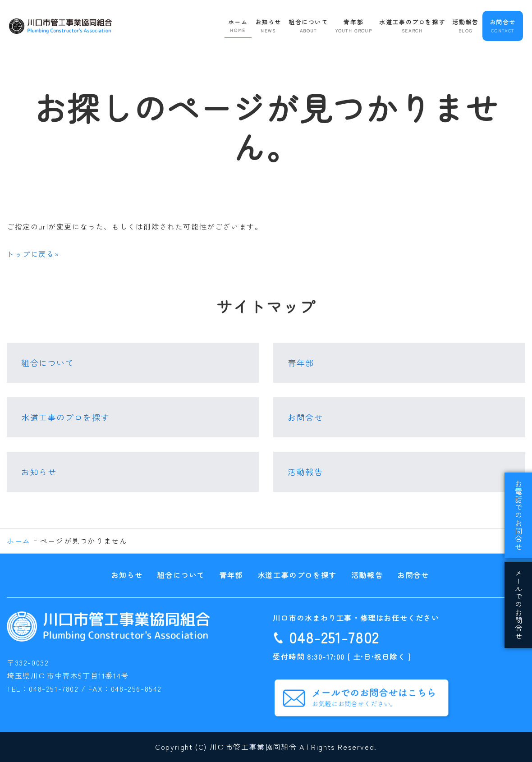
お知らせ (268, 26)
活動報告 (465, 26)
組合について (308, 26)
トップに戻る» (33, 254)
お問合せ (503, 26)
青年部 (354, 26)
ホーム (238, 26)
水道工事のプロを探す (412, 26)
